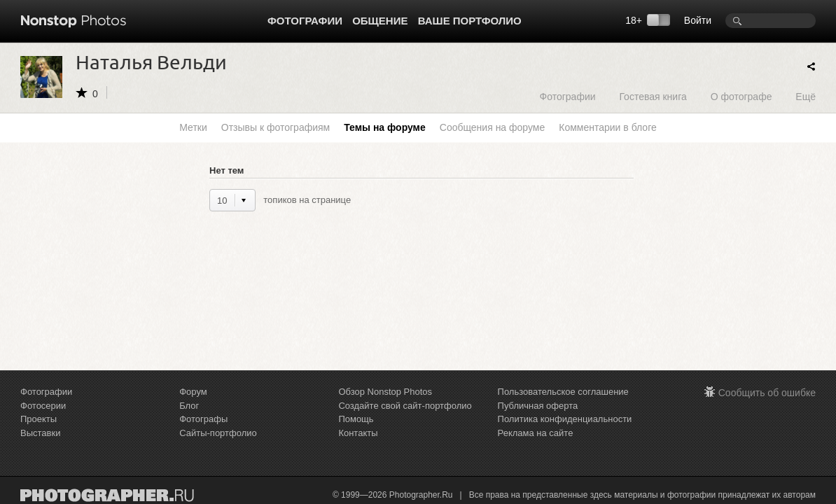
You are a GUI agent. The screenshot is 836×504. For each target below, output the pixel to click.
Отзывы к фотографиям (276, 127)
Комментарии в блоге (607, 127)
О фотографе (741, 96)
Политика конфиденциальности (565, 419)
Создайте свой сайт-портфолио (405, 406)
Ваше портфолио (470, 21)
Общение (380, 21)
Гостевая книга (653, 96)
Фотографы (203, 419)
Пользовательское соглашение (563, 392)
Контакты (358, 433)
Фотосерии (43, 406)
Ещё (806, 96)
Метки (193, 127)
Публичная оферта (538, 406)
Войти (698, 20)
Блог (189, 406)
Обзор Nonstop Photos (385, 392)
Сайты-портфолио (218, 433)
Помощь (356, 419)
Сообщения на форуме (492, 127)
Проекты (39, 419)
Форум (193, 392)
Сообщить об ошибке (767, 393)
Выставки (40, 433)
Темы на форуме (385, 127)
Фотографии (305, 21)
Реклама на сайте (536, 433)
